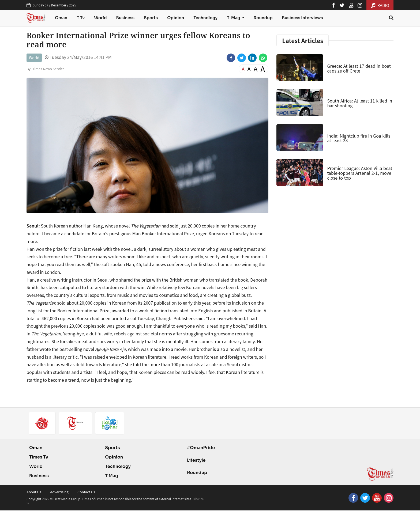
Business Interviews (303, 18)
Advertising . (60, 492)
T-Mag (234, 18)
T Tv (81, 18)
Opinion (176, 18)
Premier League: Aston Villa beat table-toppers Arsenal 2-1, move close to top (360, 173)
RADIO (380, 5)
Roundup (263, 18)
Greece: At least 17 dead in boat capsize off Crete (359, 68)
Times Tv (39, 457)
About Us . (35, 492)
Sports (151, 18)
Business (125, 18)
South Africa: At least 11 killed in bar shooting (360, 103)
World (100, 18)
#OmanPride (201, 448)
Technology (205, 18)
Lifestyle (196, 460)
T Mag (112, 476)
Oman (61, 18)
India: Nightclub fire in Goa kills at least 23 (359, 138)
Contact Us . (87, 492)
